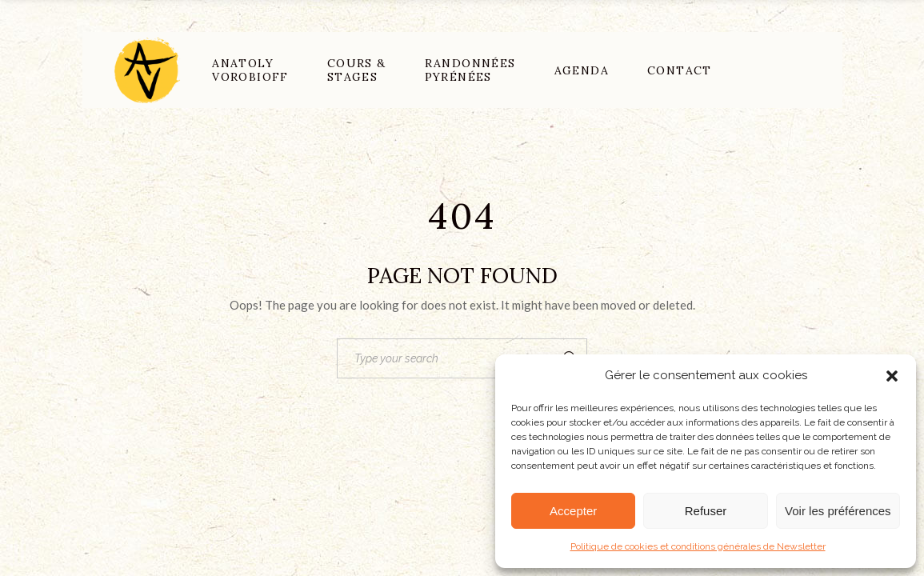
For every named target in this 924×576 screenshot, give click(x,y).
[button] (892, 376)
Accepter (573, 511)
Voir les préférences (838, 511)
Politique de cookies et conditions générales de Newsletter (698, 546)
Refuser (706, 511)
